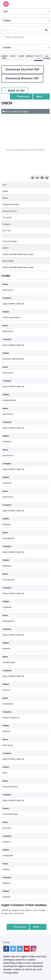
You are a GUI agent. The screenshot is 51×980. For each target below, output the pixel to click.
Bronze (30, 56)
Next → (41, 96)
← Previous (21, 96)
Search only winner (15, 37)
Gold (13, 56)
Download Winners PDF (22, 78)
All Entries (47, 57)
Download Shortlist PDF (23, 69)
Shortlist (38, 57)
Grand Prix (4, 57)
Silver (21, 56)
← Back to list (15, 91)
